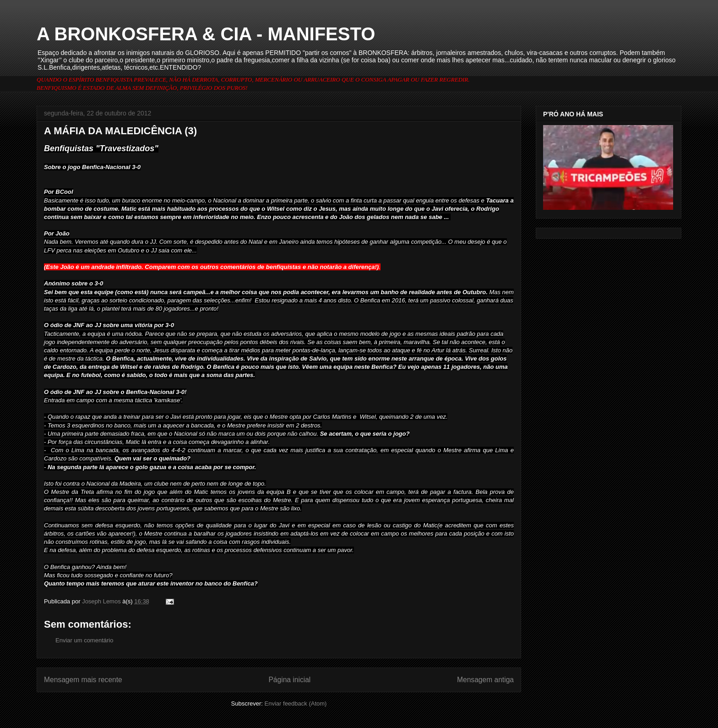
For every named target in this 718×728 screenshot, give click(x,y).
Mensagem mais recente (83, 680)
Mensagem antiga (485, 680)
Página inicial (289, 680)
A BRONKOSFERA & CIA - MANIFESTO (206, 34)
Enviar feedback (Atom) (296, 703)
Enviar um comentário (84, 640)
